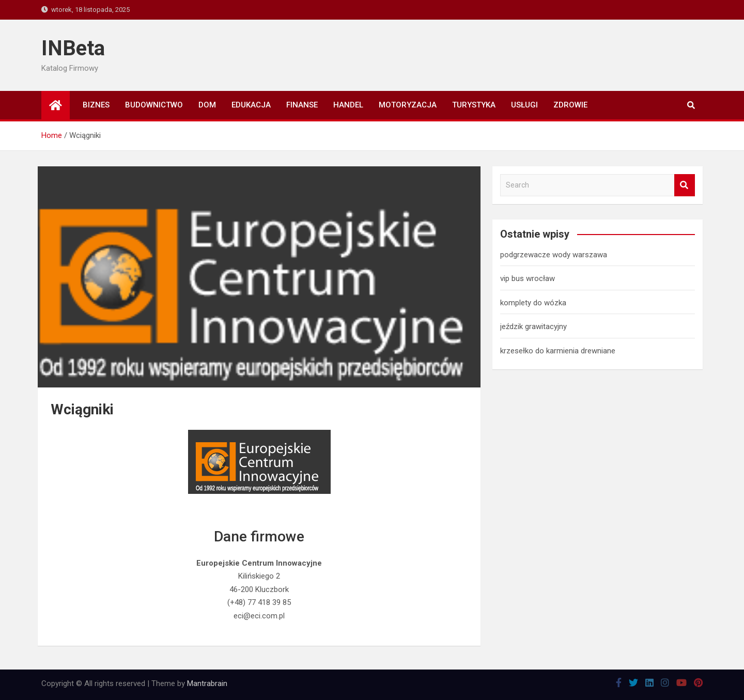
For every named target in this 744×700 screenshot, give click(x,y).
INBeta (73, 48)
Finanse (302, 105)
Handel (348, 105)
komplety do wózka (533, 303)
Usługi (524, 105)
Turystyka (474, 105)
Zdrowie (570, 105)
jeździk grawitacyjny (533, 326)
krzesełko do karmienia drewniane (558, 351)
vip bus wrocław (528, 278)
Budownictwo (154, 105)
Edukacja (251, 105)
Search (685, 185)
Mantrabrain (207, 683)
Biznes (96, 105)
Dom (207, 105)
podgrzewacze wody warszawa (554, 255)
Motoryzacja (408, 105)
